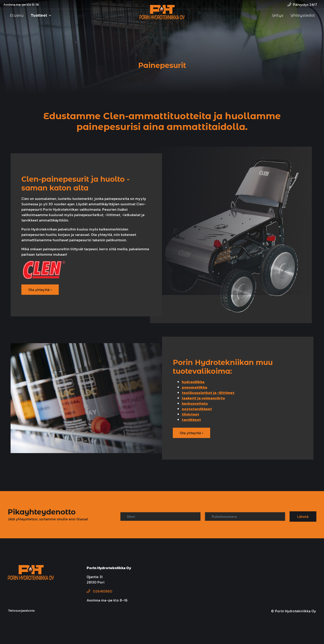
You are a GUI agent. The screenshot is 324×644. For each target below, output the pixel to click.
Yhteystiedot (303, 15)
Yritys (278, 15)
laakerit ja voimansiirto (203, 398)
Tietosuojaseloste (21, 611)
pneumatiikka (195, 387)
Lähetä (303, 517)
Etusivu (17, 15)
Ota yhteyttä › (40, 290)
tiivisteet (190, 414)
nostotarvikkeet (197, 409)
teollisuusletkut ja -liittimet (208, 393)
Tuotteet (39, 15)
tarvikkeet (191, 420)
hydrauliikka (193, 382)
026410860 (99, 591)
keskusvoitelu (195, 403)
